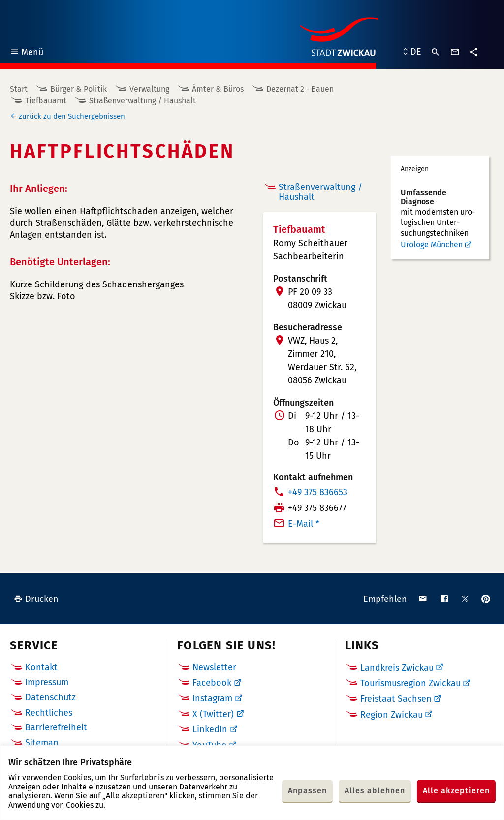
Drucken (36, 599)
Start (19, 89)
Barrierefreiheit (56, 727)
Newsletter (214, 667)
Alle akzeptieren (456, 791)
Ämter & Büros (218, 89)
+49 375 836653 (318, 492)
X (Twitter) (213, 714)
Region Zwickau (392, 715)
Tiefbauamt (46, 101)
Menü (26, 53)
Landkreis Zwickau (397, 668)
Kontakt (41, 667)
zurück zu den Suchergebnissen (72, 116)
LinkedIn (210, 729)
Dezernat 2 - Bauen (300, 89)
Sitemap (42, 743)
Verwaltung (149, 89)
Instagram (212, 698)
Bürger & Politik (79, 89)
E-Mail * (304, 524)
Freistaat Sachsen (396, 699)
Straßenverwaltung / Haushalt (142, 101)
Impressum (47, 682)
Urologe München (432, 244)
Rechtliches (49, 713)
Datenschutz (50, 697)
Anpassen (307, 791)
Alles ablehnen (375, 791)
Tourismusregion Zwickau (410, 683)
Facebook (212, 683)
